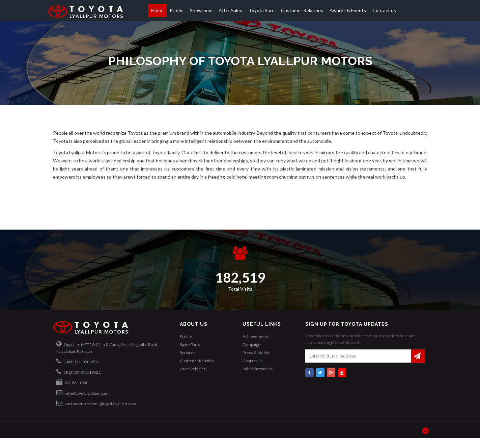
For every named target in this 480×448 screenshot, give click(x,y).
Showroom (201, 10)
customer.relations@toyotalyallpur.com (96, 403)
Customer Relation (197, 361)
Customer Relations (302, 10)
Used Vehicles (193, 369)
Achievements (256, 336)
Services (188, 353)
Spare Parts (190, 345)
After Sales (230, 10)
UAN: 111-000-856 (77, 361)
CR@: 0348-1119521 (79, 372)
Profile (177, 10)
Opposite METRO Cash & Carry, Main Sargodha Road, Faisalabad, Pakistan (107, 347)
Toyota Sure (262, 10)
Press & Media (256, 353)
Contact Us (252, 361)
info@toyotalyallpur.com (82, 393)
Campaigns (252, 345)
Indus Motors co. (258, 369)
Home (157, 10)
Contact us (384, 10)
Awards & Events (348, 10)
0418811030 (72, 382)
